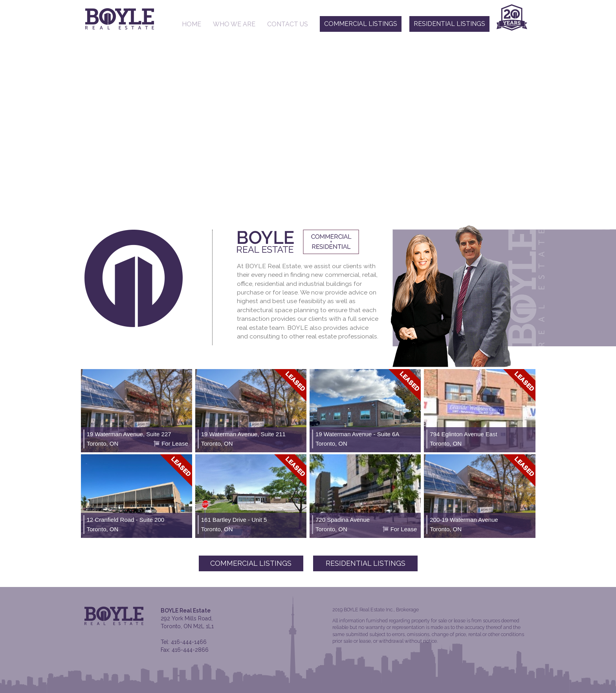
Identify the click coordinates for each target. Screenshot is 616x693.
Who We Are (234, 24)
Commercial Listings (361, 24)
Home (192, 24)
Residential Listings (449, 24)
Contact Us (288, 24)
